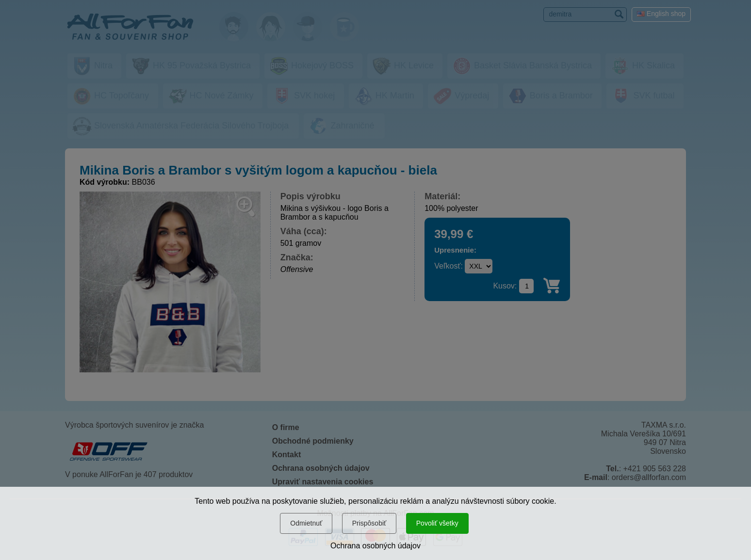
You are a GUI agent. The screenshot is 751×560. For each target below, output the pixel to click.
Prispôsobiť (369, 523)
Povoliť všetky (437, 523)
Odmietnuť (306, 523)
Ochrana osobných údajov (375, 546)
